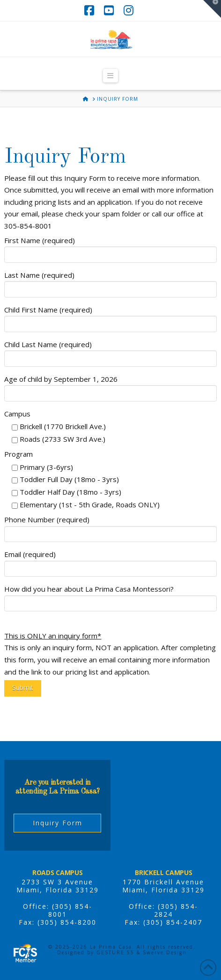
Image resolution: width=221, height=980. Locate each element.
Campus (17, 414)
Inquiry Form (58, 823)
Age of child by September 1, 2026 (110, 387)
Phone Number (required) (110, 527)
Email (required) (110, 562)
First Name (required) (110, 248)
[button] (110, 76)
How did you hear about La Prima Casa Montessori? (110, 597)
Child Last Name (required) (110, 352)
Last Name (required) (110, 283)
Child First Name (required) (110, 317)
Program (18, 454)
